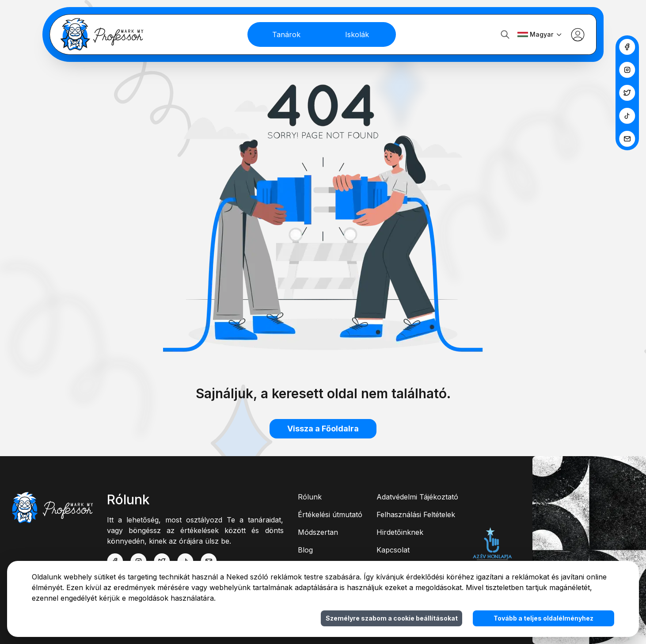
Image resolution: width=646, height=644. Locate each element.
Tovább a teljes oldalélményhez (543, 618)
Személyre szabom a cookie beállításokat (392, 618)
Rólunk (310, 497)
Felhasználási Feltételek (416, 514)
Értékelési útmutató (330, 514)
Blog (305, 550)
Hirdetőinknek (400, 532)
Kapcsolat (393, 550)
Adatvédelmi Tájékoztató (417, 497)
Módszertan (318, 532)
